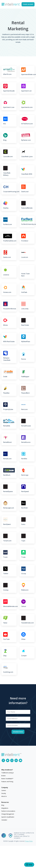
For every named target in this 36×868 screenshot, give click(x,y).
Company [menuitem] (5, 787)
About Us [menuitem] (4, 796)
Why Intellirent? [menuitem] (7, 770)
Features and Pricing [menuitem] (7, 782)
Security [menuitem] (4, 793)
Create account (28, 4)
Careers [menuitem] (4, 790)
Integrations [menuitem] (5, 808)
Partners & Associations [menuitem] (8, 811)
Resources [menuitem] (5, 802)
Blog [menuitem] (3, 805)
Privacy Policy (29, 841)
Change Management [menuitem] (8, 814)
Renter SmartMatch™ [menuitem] (7, 779)
